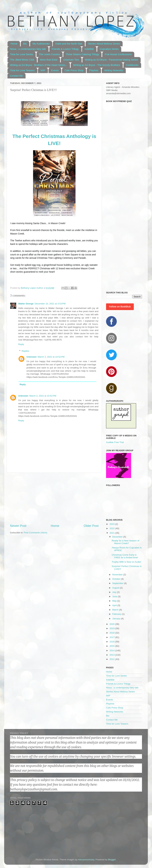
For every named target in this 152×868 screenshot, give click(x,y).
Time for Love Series (22, 54)
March (116, 610)
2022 (112, 528)
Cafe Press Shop (74, 70)
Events (55, 70)
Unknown (32, 357)
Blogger (112, 860)
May (115, 601)
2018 (112, 633)
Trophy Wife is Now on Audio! (127, 562)
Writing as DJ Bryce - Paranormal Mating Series (111, 60)
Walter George (26, 304)
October (117, 579)
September (118, 583)
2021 (112, 533)
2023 (112, 524)
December (118, 537)
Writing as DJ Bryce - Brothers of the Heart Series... (39, 65)
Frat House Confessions (118, 54)
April (115, 605)
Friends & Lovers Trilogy (65, 49)
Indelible (89, 49)
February (117, 614)
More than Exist (49, 60)
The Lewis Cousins (50, 54)
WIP (43, 70)
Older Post (91, 526)
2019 (112, 628)
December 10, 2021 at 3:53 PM (50, 304)
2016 (112, 642)
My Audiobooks (41, 44)
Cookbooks (132, 65)
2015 (112, 646)
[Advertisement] (54, 498)
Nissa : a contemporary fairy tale (28, 49)
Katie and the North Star (69, 44)
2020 (112, 624)
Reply (21, 344)
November (118, 575)
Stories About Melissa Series (104, 44)
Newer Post (18, 526)
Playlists (94, 70)
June (115, 596)
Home (14, 44)
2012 (112, 659)
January (117, 619)
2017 (112, 637)
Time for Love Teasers (22, 70)
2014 (112, 650)
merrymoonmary (86, 860)
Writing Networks (114, 70)
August (116, 588)
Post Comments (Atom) (36, 533)
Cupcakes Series (109, 49)
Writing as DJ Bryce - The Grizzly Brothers (97, 65)
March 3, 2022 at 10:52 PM (51, 357)
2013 (112, 655)
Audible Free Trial (115, 442)
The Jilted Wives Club (22, 60)
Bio (25, 44)
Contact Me (16, 76)
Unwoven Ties (71, 60)
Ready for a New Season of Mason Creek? (126, 542)
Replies (25, 351)
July (115, 592)
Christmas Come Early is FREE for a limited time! (125, 556)
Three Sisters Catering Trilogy (82, 54)
